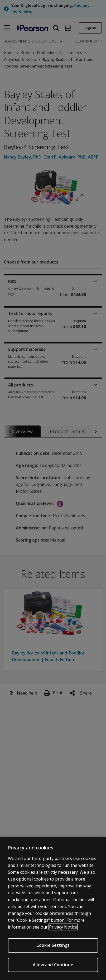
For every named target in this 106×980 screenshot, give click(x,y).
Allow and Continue (53, 965)
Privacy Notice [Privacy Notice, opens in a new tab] (63, 927)
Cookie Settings (53, 945)
